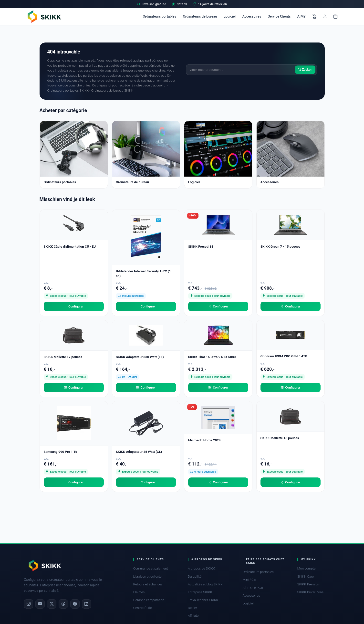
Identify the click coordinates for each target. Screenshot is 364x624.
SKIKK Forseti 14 (201, 246)
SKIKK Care (306, 576)
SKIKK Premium (309, 584)
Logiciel (230, 16)
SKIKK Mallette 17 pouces (63, 357)
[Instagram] (29, 604)
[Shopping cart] (335, 16)
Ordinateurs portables (160, 16)
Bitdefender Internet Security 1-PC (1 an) (143, 273)
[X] (52, 604)
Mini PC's (249, 580)
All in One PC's (253, 588)
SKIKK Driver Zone (311, 592)
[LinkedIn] (86, 604)
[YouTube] (40, 604)
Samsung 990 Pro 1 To (61, 452)
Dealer (192, 608)
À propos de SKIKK (202, 568)
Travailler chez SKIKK (203, 600)
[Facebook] (75, 604)
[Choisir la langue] (314, 16)
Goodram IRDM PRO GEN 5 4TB (284, 356)
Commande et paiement (151, 568)
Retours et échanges (148, 584)
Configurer (74, 307)
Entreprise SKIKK (200, 592)
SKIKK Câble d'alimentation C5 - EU (70, 246)
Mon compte (307, 568)
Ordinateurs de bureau (200, 16)
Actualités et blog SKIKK (205, 584)
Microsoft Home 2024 (204, 440)
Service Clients (279, 16)
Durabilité (195, 576)
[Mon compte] (325, 16)
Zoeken (305, 69)
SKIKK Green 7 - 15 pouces (281, 246)
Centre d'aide (143, 608)
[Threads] (63, 604)
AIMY (302, 16)
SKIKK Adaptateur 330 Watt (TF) (140, 357)
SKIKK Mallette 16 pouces (280, 438)
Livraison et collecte (147, 576)
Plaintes (139, 592)
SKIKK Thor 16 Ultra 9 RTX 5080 (212, 357)
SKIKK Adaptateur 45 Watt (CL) (139, 452)
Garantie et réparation (149, 600)
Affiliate (193, 616)
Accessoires (252, 16)
